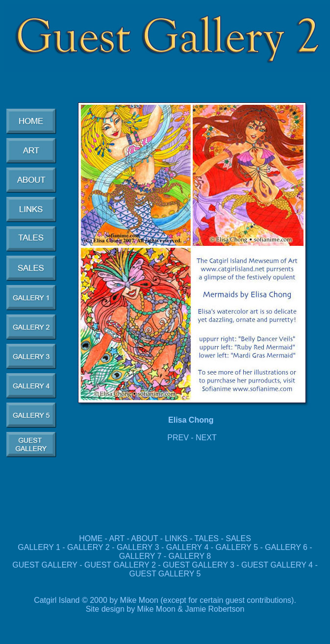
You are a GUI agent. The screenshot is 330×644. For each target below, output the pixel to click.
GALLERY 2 (89, 547)
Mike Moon (156, 609)
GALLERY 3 (138, 547)
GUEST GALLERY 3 (200, 565)
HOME (91, 538)
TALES (207, 538)
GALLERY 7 (140, 556)
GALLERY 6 (286, 547)
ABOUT (144, 538)
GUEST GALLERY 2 (121, 565)
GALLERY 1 (39, 547)
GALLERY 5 (238, 547)
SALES (238, 538)
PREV (178, 438)
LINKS (176, 538)
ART (117, 538)
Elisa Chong (191, 420)
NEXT (206, 438)
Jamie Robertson (215, 609)
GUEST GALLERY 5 (165, 574)
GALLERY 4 (188, 547)
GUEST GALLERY (45, 565)
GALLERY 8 (190, 556)
